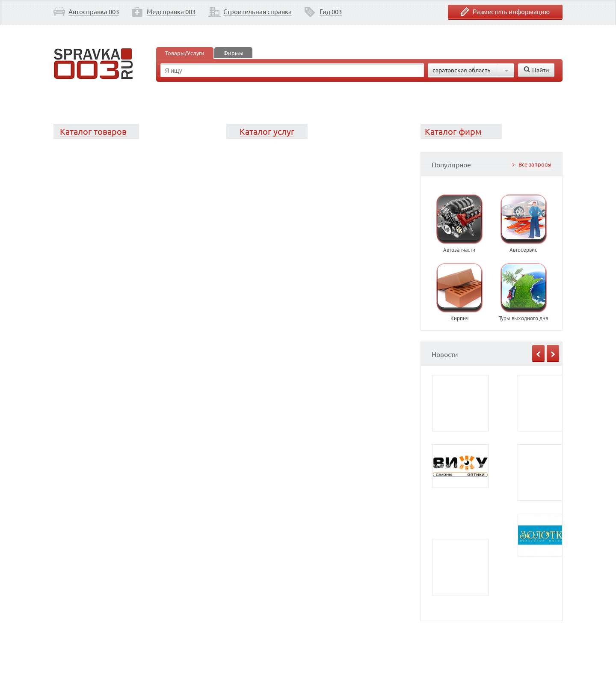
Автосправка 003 (94, 11)
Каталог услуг (267, 131)
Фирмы (233, 53)
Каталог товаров (93, 131)
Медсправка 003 (171, 11)
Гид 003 (331, 11)
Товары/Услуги (185, 53)
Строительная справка (258, 11)
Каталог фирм (453, 131)
